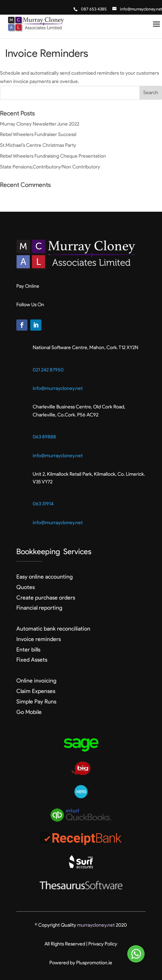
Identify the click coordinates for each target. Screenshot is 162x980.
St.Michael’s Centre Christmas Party (38, 145)
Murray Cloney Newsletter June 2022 (40, 124)
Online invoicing (36, 681)
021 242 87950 (48, 370)
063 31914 (43, 504)
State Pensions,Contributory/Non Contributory (50, 167)
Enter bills (28, 650)
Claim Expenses (36, 691)
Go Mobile (29, 712)
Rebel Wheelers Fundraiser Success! (38, 134)
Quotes (26, 587)
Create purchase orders (46, 598)
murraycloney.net (96, 925)
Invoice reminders (39, 639)
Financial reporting (39, 608)
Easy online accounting (44, 577)
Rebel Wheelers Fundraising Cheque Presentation (53, 156)
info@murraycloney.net (58, 388)
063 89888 (44, 437)
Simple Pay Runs (36, 702)
